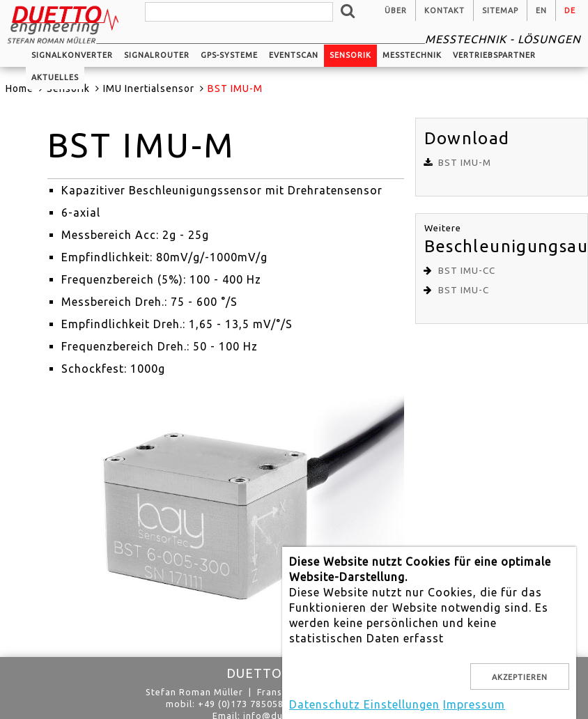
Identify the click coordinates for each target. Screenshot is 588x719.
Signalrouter (157, 55)
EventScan (294, 55)
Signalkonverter (72, 55)
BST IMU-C (464, 290)
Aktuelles (55, 77)
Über (396, 10)
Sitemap (500, 10)
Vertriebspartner (494, 55)
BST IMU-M (465, 163)
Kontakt (444, 10)
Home (20, 88)
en (541, 10)
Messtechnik (412, 55)
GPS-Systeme (229, 55)
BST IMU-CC (467, 271)
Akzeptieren (520, 677)
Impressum (474, 704)
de (570, 10)
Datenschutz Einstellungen (364, 704)
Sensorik (350, 55)
